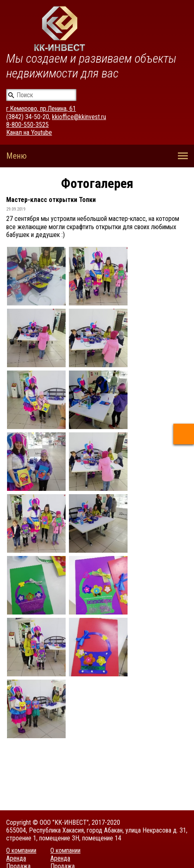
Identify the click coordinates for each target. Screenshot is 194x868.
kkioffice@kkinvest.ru (79, 117)
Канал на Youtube (29, 133)
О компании (21, 850)
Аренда (16, 858)
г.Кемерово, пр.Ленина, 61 (41, 109)
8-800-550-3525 (27, 125)
